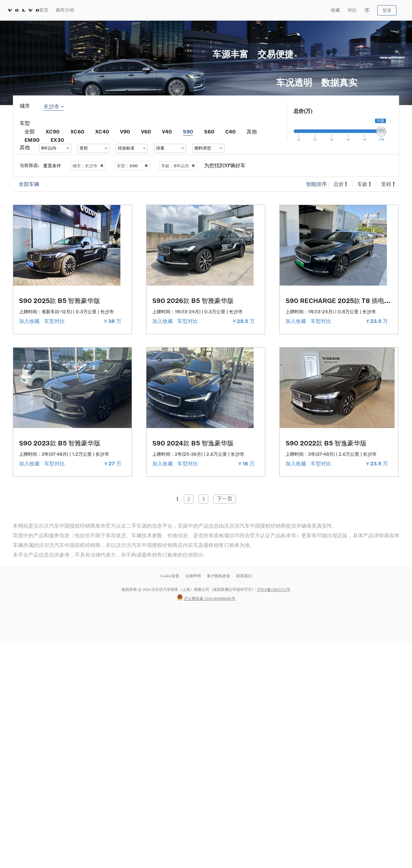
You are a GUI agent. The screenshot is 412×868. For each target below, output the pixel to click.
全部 (30, 131)
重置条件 (52, 166)
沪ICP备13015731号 (274, 590)
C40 (230, 131)
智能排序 (316, 184)
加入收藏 (30, 321)
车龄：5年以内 (178, 166)
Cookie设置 (170, 576)
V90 (125, 131)
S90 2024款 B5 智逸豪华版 (193, 443)
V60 (146, 131)
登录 (387, 10)
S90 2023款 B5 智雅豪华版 (60, 443)
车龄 (364, 184)
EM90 (32, 140)
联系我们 (244, 576)
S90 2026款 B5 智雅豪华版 (193, 300)
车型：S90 (132, 166)
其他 (252, 131)
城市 (25, 106)
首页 (44, 10)
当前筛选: (29, 165)
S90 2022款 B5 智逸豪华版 (326, 443)
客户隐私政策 (219, 576)
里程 (388, 184)
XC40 (102, 131)
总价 (340, 184)
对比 (352, 10)
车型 (25, 123)
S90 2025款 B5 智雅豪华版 (60, 300)
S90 (188, 131)
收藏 (335, 10)
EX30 (57, 140)
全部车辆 (29, 184)
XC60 (77, 131)
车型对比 (55, 321)
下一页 (225, 499)
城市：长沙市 (88, 166)
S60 (209, 131)
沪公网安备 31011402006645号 (206, 599)
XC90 (53, 131)
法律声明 (194, 576)
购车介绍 (65, 10)
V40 (167, 131)
